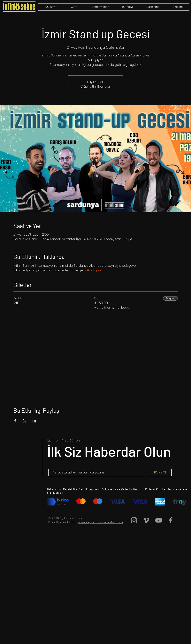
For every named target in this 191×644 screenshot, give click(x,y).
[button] (153, 7)
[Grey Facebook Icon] (171, 520)
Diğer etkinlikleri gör (96, 87)
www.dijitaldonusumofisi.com (100, 522)
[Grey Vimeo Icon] (146, 520)
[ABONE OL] (159, 473)
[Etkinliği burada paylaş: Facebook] (15, 421)
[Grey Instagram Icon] (134, 520)
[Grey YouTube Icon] (159, 520)
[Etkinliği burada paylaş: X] (25, 421)
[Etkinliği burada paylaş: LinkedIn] (34, 421)
